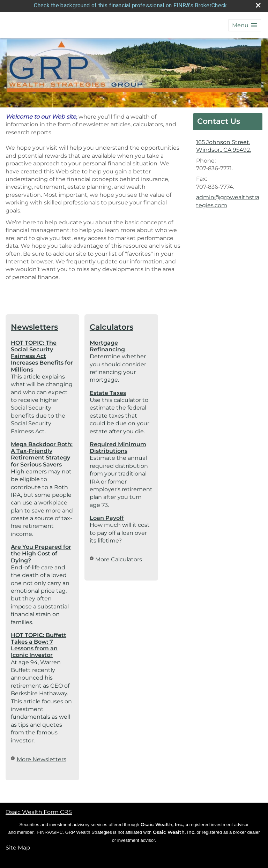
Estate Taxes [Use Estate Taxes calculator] (108, 391)
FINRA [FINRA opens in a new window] (44, 830)
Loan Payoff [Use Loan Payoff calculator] (107, 516)
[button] (245, 23)
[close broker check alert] (258, 3)
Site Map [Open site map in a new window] (18, 845)
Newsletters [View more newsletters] (34, 325)
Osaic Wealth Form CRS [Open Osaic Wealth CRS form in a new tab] (39, 810)
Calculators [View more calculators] (111, 325)
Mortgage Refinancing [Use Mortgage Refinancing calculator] (107, 344)
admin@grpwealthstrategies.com (228, 199)
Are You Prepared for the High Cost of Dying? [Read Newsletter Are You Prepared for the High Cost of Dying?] (41, 551)
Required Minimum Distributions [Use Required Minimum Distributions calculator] (118, 446)
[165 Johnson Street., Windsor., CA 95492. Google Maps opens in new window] (224, 144)
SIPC (57, 830)
